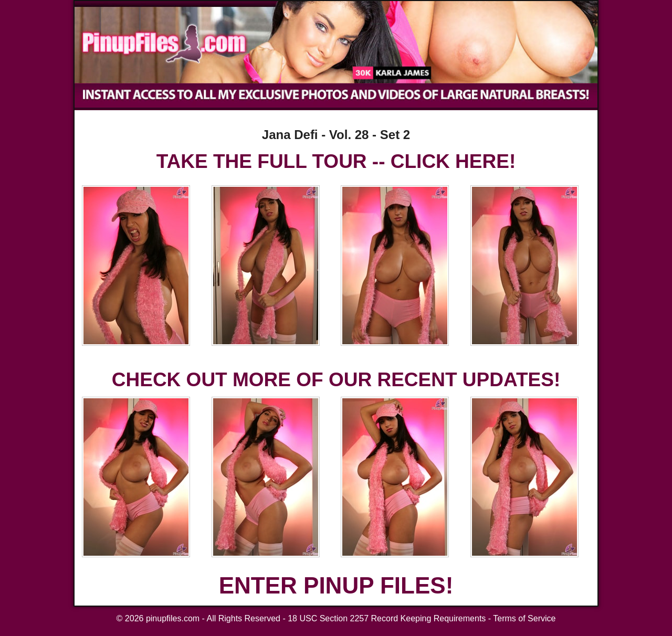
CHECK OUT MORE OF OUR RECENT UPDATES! (336, 380)
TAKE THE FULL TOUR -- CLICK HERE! (336, 161)
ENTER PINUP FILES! (336, 585)
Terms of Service (524, 618)
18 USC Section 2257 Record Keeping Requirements (387, 618)
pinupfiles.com (173, 618)
